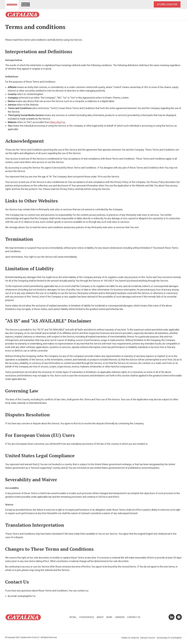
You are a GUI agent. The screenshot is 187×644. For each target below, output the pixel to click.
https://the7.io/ (58, 122)
